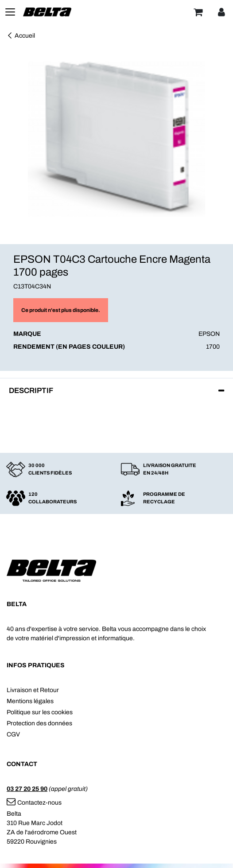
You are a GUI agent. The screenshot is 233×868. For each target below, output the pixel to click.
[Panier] (198, 12)
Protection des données (39, 723)
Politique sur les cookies (40, 712)
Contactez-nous (34, 803)
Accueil (21, 36)
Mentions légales (30, 701)
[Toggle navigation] (10, 12)
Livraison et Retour (33, 690)
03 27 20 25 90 (27, 789)
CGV (13, 734)
